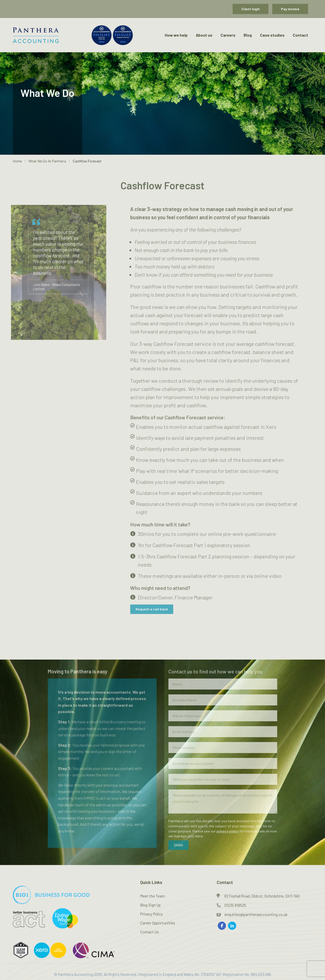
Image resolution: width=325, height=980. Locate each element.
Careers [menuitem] (228, 35)
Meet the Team (153, 896)
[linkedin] (232, 926)
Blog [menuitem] (248, 35)
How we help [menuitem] (176, 35)
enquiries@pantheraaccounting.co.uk (256, 914)
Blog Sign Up (150, 905)
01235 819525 (235, 905)
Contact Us (150, 932)
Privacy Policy (151, 914)
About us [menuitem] (204, 35)
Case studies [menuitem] (272, 35)
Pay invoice (290, 9)
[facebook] (222, 926)
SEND (175, 845)
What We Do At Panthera (47, 161)
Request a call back (155, 609)
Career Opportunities (158, 923)
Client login (251, 9)
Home (17, 161)
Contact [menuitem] (300, 35)
